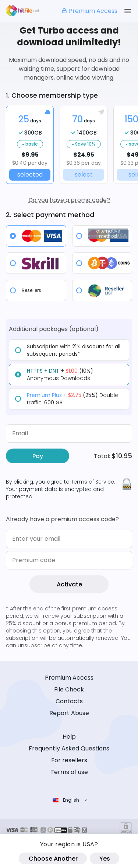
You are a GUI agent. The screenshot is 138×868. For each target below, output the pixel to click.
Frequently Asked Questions (69, 748)
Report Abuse (69, 713)
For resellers (69, 760)
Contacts (69, 701)
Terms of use (69, 772)
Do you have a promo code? (69, 200)
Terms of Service (93, 482)
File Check (69, 689)
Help (69, 737)
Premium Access (89, 11)
